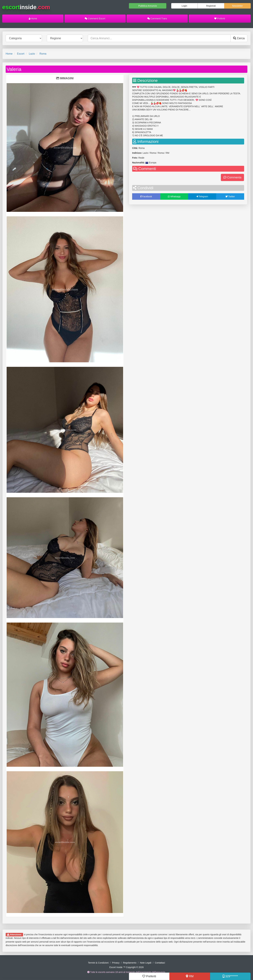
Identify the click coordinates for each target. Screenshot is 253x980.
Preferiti (220, 19)
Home (33, 19)
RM (190, 976)
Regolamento (130, 963)
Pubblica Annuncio (148, 6)
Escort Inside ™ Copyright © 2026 (126, 967)
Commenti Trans (157, 19)
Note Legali (146, 963)
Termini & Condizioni (98, 963)
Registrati (211, 6)
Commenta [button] (232, 177)
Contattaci (160, 963)
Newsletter (238, 6)
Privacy (116, 963)
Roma (43, 54)
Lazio (32, 54)
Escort (21, 54)
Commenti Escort (95, 19)
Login (184, 6)
